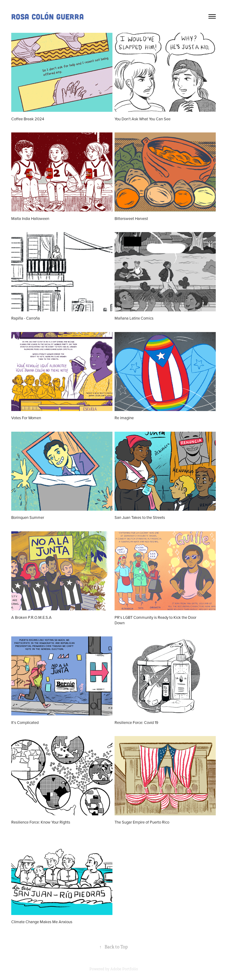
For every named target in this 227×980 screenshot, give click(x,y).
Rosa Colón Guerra (48, 16)
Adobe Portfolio (124, 969)
